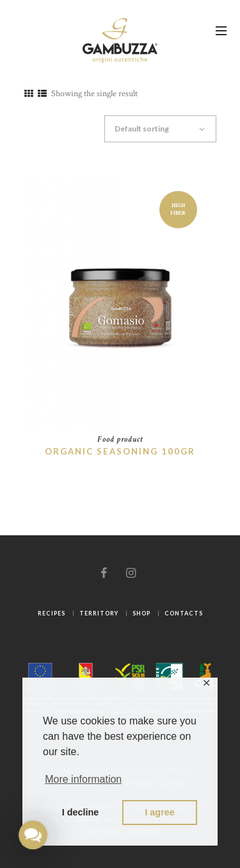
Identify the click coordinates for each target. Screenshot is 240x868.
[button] (33, 835)
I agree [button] (159, 812)
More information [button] (83, 779)
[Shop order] (165, 129)
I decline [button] (81, 812)
